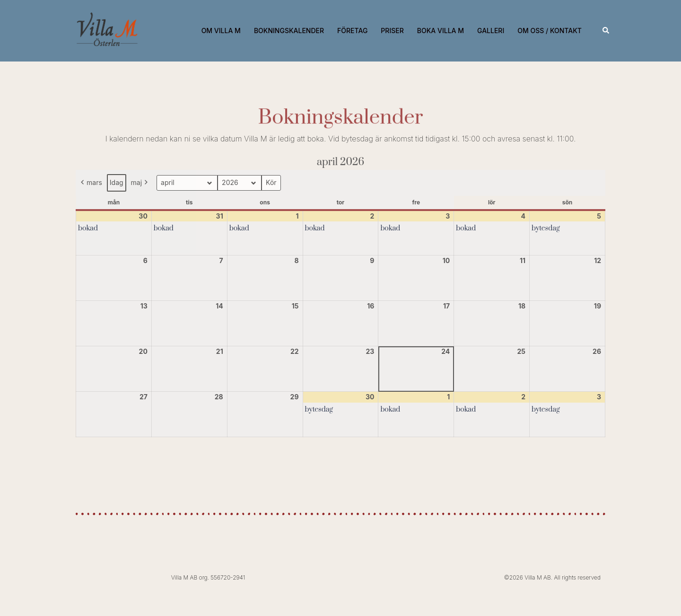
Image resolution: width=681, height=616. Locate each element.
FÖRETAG (352, 31)
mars (91, 183)
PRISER (392, 31)
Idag (117, 182)
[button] (606, 31)
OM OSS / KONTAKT (550, 31)
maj (140, 183)
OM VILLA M (221, 31)
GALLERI (491, 31)
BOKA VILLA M (441, 31)
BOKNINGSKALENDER (289, 31)
